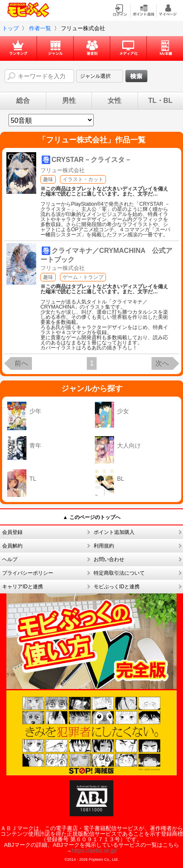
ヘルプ (10, 559)
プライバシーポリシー (28, 573)
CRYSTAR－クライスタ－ (91, 160)
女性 (114, 101)
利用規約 (104, 546)
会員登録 (12, 532)
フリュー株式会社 (63, 170)
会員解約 (12, 546)
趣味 (48, 179)
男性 (69, 101)
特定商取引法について (119, 573)
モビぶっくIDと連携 (117, 587)
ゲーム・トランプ (83, 277)
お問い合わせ (109, 559)
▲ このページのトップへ (91, 517)
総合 (23, 101)
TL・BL (160, 101)
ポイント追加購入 (114, 532)
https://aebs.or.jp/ (94, 851)
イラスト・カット (83, 179)
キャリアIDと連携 (23, 587)
